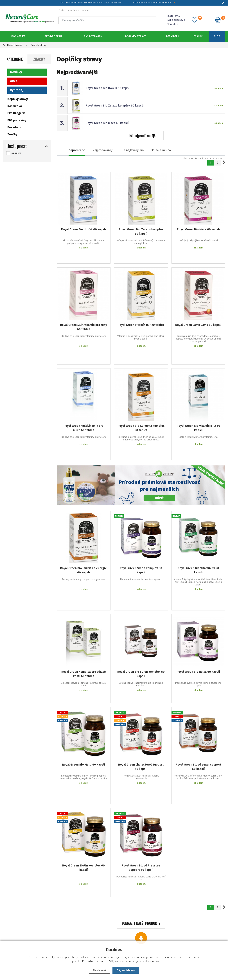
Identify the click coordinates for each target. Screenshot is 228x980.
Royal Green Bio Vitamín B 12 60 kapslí (198, 404)
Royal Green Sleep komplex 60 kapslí (141, 535)
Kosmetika (18, 36)
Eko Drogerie (54, 36)
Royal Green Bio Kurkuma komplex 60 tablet (141, 404)
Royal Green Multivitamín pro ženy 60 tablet (83, 316)
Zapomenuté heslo (116, 929)
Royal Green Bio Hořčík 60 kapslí (108, 88)
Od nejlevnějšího (133, 150)
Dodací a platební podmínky (40, 923)
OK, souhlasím (126, 970)
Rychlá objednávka (176, 20)
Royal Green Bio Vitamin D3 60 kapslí (198, 535)
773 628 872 (194, 924)
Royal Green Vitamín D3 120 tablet (141, 314)
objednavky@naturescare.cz (195, 932)
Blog (217, 36)
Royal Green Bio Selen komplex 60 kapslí (141, 623)
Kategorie (15, 59)
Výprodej (17, 90)
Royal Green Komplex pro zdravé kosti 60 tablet (84, 623)
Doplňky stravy (135, 36)
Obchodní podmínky (40, 934)
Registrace (116, 934)
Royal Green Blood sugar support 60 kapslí (198, 707)
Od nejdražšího (161, 150)
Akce (14, 81)
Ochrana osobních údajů (40, 940)
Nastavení (99, 970)
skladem (16, 153)
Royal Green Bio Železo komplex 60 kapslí (115, 106)
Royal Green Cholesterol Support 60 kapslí (141, 707)
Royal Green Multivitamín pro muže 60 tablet (83, 404)
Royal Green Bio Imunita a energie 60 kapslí (83, 535)
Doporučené (77, 150)
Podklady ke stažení (116, 940)
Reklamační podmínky (40, 929)
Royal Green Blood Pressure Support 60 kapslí (141, 792)
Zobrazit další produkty (141, 839)
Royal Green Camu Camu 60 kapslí (198, 314)
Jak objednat (73, 10)
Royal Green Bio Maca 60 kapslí (107, 123)
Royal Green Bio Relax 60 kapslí (198, 620)
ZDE (173, 3)
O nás (61, 10)
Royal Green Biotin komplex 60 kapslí (83, 792)
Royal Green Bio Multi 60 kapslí (84, 705)
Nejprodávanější (103, 150)
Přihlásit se (172, 24)
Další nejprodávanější (141, 135)
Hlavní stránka (12, 45)
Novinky (16, 72)
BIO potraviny (93, 36)
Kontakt (86, 10)
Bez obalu (173, 36)
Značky (198, 36)
